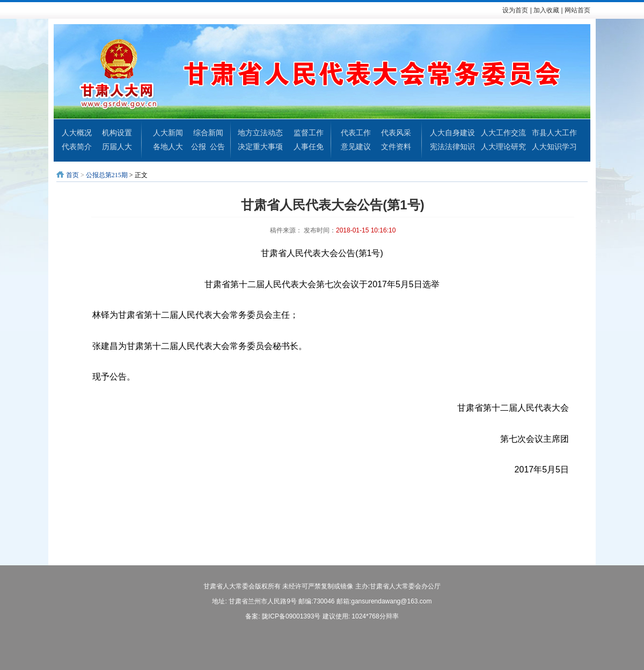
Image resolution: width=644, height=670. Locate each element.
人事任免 (309, 147)
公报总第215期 (107, 175)
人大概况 (77, 133)
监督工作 (309, 133)
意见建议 (356, 147)
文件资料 (396, 147)
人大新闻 (168, 133)
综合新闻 (208, 133)
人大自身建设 (452, 133)
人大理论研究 (503, 147)
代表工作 (356, 133)
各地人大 (168, 147)
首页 (72, 175)
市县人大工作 (554, 133)
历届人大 (117, 147)
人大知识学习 (554, 147)
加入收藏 (546, 10)
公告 (217, 147)
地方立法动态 (260, 133)
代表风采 (396, 133)
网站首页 (577, 10)
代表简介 (77, 147)
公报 (199, 147)
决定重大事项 (260, 147)
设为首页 (515, 10)
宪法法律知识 (452, 147)
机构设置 (117, 133)
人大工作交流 (503, 133)
